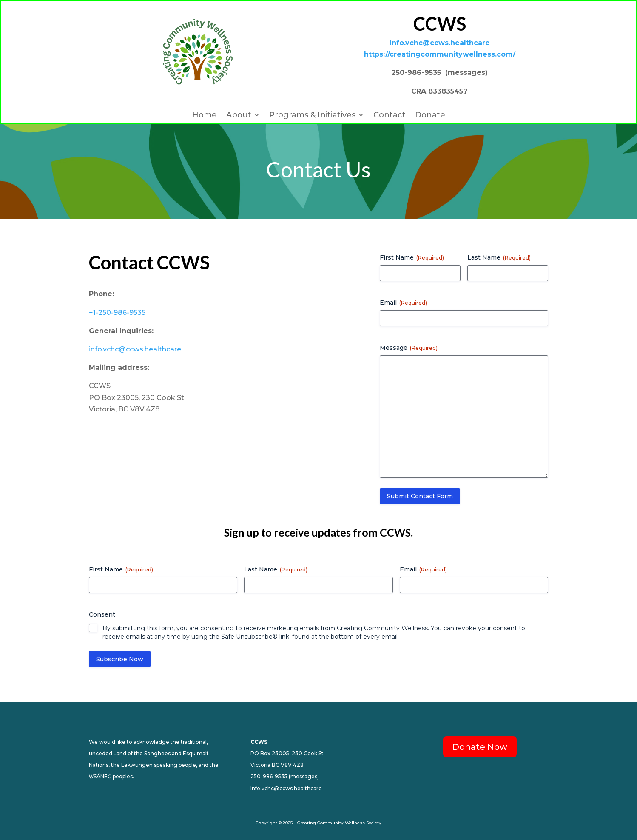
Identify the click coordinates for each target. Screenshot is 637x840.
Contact (390, 116)
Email (403, 303)
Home (205, 116)
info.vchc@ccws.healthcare (135, 349)
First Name (412, 257)
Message (409, 348)
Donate (430, 116)
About (239, 116)
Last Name (499, 257)
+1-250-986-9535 (117, 313)
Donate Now (480, 747)
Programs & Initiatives (312, 116)
